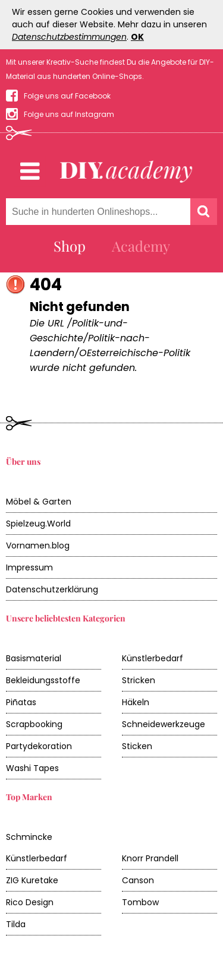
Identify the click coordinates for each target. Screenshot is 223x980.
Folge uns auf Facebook (67, 96)
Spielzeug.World (38, 524)
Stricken (139, 680)
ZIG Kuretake (32, 880)
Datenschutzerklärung (52, 589)
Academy (141, 246)
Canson (138, 880)
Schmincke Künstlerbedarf (37, 848)
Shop (70, 246)
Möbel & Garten (39, 502)
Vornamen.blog (38, 545)
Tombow (140, 902)
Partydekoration (39, 746)
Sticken (137, 746)
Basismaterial (34, 658)
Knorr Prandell (150, 858)
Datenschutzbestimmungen (69, 37)
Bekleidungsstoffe (43, 680)
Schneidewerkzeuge (164, 724)
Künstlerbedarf (153, 658)
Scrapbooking (34, 724)
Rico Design (30, 902)
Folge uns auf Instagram (69, 114)
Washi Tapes (32, 768)
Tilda (16, 924)
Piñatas (21, 702)
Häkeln (136, 702)
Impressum (29, 567)
